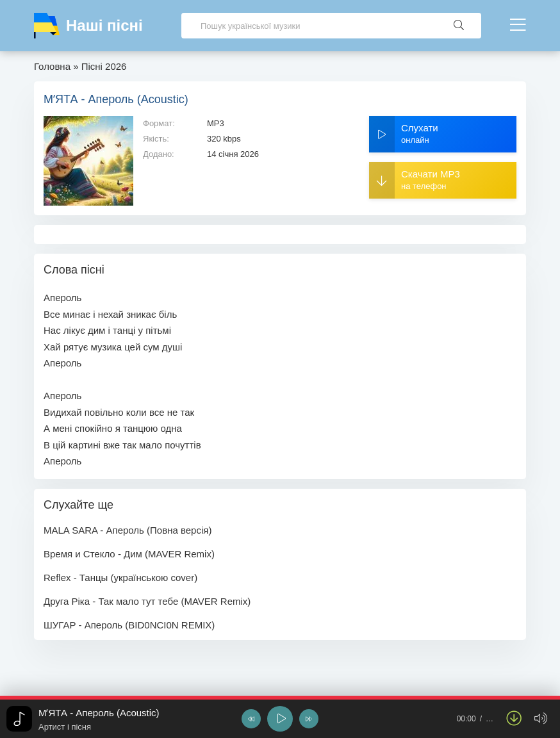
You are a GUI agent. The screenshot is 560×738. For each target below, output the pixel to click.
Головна (52, 66)
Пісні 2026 (104, 66)
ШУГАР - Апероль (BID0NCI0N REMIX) (129, 625)
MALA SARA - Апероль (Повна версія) (128, 530)
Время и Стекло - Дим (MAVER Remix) (129, 554)
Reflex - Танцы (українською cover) (120, 578)
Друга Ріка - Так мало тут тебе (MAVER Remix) (147, 601)
